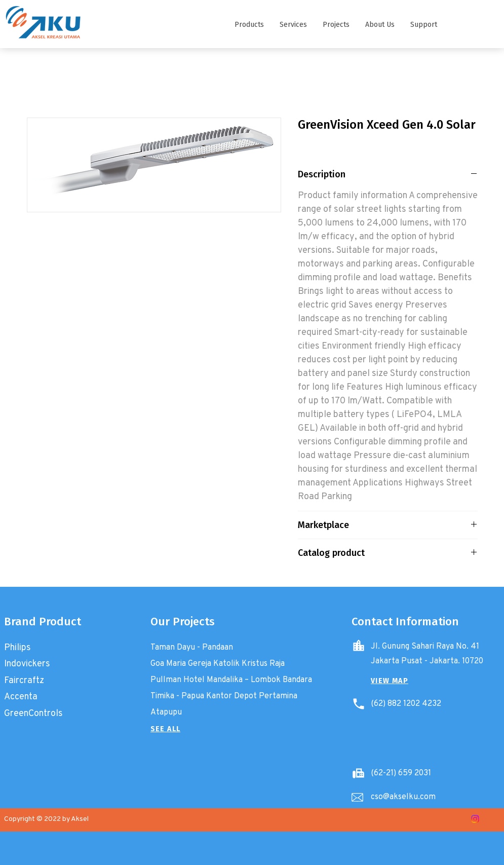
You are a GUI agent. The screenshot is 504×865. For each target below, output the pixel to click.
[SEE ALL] (166, 729)
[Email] (358, 798)
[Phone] (359, 704)
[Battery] (359, 773)
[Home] (359, 646)
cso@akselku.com (403, 796)
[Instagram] (475, 819)
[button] (249, 25)
